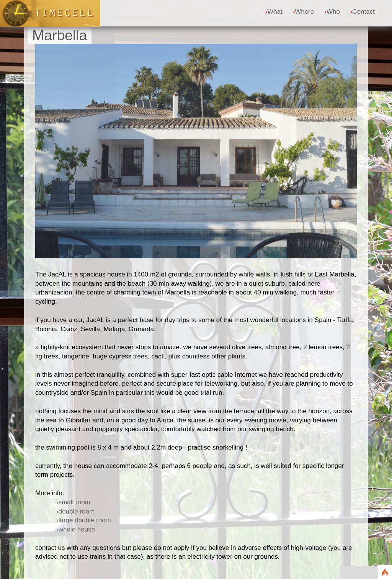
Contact (363, 12)
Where (304, 12)
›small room (73, 502)
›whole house (76, 529)
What (274, 12)
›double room (75, 511)
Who (332, 12)
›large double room (84, 520)
